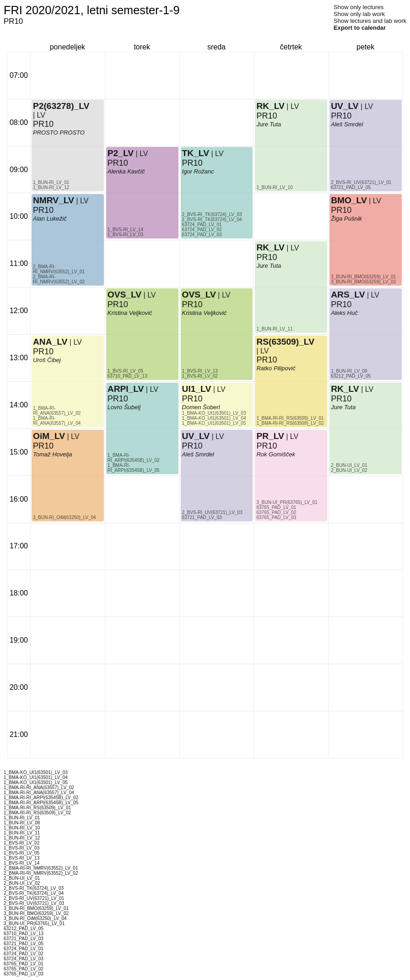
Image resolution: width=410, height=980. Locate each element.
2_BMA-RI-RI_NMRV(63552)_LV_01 (59, 269)
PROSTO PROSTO (59, 133)
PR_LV (270, 436)
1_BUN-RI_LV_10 (274, 187)
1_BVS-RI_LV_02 (200, 376)
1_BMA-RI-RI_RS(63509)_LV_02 (290, 423)
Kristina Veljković (130, 313)
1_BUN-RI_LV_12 (51, 187)
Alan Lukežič (50, 219)
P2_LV (121, 153)
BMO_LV (349, 200)
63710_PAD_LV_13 (127, 376)
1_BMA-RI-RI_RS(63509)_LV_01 (290, 418)
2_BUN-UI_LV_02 (349, 470)
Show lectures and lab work (370, 21)
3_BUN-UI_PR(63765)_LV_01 (287, 502)
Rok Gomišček (276, 454)
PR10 (43, 352)
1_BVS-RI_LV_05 (125, 371)
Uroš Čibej (47, 360)
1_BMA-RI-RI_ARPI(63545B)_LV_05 (134, 468)
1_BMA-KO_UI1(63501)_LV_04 (214, 418)
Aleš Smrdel (198, 454)
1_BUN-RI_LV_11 (274, 329)
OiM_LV (49, 436)
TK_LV (196, 153)
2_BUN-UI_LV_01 (349, 465)
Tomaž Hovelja (53, 454)
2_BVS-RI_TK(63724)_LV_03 (212, 214)
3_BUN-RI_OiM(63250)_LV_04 (65, 517)
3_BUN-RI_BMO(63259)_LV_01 (363, 277)
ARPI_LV (126, 389)
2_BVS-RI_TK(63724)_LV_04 (212, 219)
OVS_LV (124, 295)
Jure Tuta (269, 124)
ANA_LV (50, 342)
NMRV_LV (54, 200)
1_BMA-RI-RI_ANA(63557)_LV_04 (57, 421)
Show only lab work (359, 14)
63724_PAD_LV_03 (202, 235)
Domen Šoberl (201, 407)
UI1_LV (197, 389)
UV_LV (196, 436)
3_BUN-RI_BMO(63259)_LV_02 (363, 282)
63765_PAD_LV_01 (276, 507)
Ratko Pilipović (276, 368)
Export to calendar (360, 28)
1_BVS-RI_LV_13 (200, 371)
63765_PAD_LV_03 (276, 517)
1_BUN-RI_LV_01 (51, 182)
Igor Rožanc (198, 171)
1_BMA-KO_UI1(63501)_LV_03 (214, 413)
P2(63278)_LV (61, 106)
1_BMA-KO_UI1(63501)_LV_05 (214, 423)
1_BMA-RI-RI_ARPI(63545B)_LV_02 (134, 458)
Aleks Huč (344, 313)
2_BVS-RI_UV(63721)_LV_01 (361, 182)
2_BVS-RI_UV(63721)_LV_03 (212, 512)
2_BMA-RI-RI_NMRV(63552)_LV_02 (59, 279)
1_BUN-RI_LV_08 (349, 371)
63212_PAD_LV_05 (351, 376)
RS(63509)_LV (285, 342)
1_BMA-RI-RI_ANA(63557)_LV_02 (57, 411)
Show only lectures (359, 7)
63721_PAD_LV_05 (351, 187)
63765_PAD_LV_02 (276, 512)
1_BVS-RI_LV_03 (125, 235)
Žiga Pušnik (346, 219)
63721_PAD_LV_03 (202, 517)
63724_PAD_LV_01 (202, 225)
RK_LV (270, 106)
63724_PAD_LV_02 (202, 230)
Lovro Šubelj (124, 407)
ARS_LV (348, 295)
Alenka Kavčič (126, 171)
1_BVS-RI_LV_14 (125, 230)
